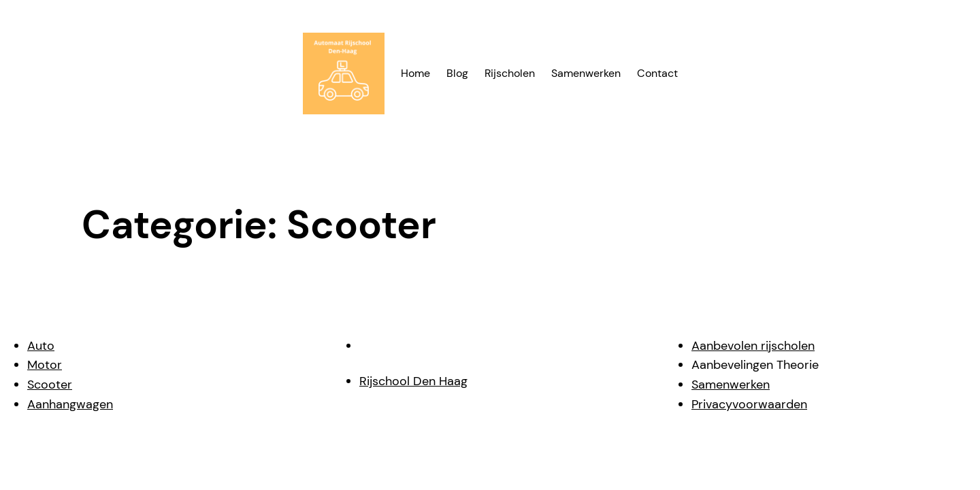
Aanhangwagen (70, 404)
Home (415, 73)
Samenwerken (731, 385)
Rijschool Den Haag (413, 381)
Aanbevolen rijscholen (753, 346)
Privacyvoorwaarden (749, 404)
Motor (45, 365)
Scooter (50, 385)
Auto (41, 346)
